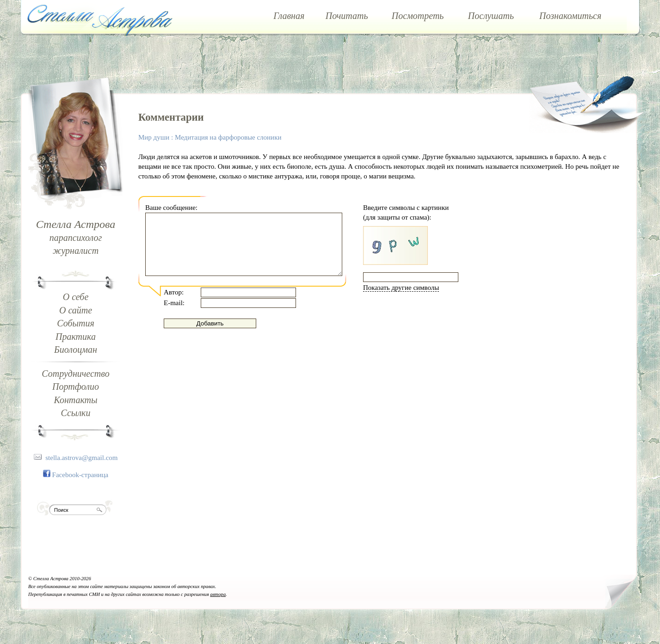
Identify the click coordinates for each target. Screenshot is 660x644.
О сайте (76, 310)
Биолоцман (76, 350)
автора (218, 594)
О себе (76, 297)
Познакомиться (570, 16)
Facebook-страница (80, 475)
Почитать (347, 16)
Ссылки (76, 413)
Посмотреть (418, 16)
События (76, 323)
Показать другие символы (401, 288)
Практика (76, 337)
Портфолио (76, 386)
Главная (289, 16)
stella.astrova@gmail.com (81, 458)
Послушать (491, 16)
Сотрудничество (75, 374)
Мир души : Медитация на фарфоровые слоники (210, 137)
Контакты (75, 400)
